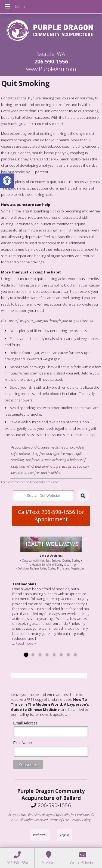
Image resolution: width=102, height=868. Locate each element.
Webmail (40, 835)
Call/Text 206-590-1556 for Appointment (51, 516)
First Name (22, 743)
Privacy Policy (81, 820)
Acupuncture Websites (25, 815)
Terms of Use (59, 820)
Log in (65, 835)
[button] (7, 181)
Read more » (26, 643)
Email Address (25, 723)
